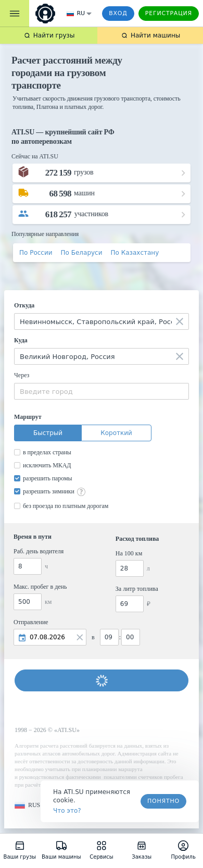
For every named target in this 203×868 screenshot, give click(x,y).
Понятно (163, 801)
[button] (27, 805)
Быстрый (48, 433)
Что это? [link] (67, 811)
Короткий (116, 433)
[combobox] (102, 321)
